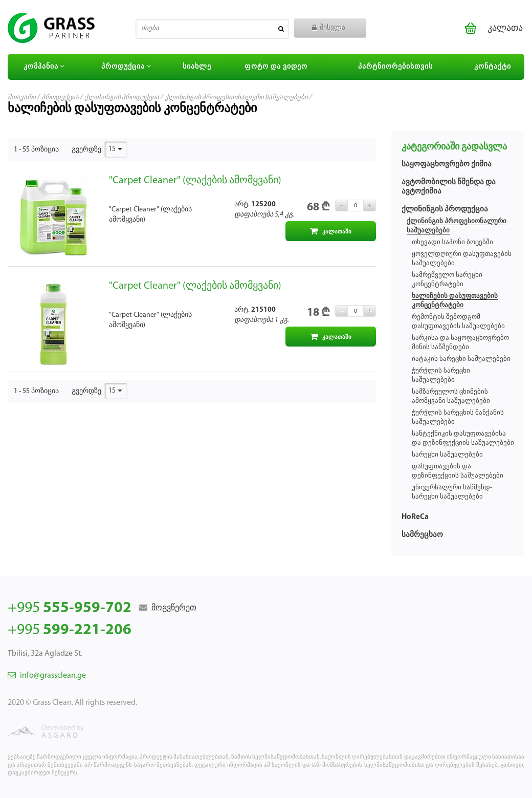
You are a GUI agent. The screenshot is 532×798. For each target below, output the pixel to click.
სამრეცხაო (422, 535)
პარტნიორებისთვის (395, 67)
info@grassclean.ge (47, 676)
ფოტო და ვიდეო (276, 67)
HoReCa (415, 517)
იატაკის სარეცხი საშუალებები (461, 359)
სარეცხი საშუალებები (447, 455)
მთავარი (22, 98)
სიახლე (197, 67)
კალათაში (331, 231)
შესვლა (329, 28)
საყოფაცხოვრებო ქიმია (447, 165)
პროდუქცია (128, 67)
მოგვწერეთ (174, 608)
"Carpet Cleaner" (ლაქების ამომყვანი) (195, 181)
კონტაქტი (493, 67)
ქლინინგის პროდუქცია (122, 98)
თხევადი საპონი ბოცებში (452, 242)
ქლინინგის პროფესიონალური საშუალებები (236, 98)
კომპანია (46, 67)
